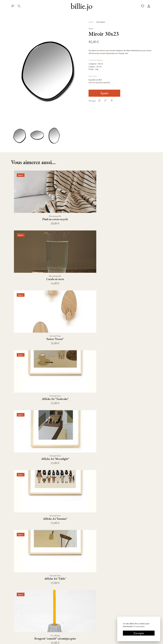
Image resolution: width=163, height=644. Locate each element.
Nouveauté (52, 612)
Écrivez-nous (135, 607)
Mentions (79, 642)
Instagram (107, 607)
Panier (77, 607)
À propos (78, 616)
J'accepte (139, 633)
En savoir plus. (139, 627)
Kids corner (52, 625)
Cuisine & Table (54, 607)
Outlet (50, 634)
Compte (77, 612)
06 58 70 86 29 (135, 612)
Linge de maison (54, 621)
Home (91, 22)
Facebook (107, 612)
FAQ (76, 621)
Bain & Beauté (53, 630)
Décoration (101, 22)
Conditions (90, 642)
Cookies (101, 642)
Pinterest (106, 617)
